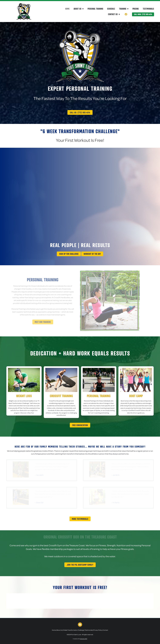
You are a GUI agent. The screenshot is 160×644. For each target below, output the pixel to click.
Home (67, 9)
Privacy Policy (98, 630)
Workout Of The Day (92, 254)
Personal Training (95, 9)
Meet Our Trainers (43, 322)
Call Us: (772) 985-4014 (80, 112)
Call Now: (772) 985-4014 (143, 14)
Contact (105, 630)
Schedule (111, 9)
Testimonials (148, 9)
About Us (59, 630)
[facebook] (126, 14)
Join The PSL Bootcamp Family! (80, 565)
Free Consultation (80, 425)
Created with (80, 639)
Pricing (136, 9)
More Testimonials (80, 519)
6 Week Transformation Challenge (73, 630)
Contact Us (114, 14)
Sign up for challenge (69, 254)
